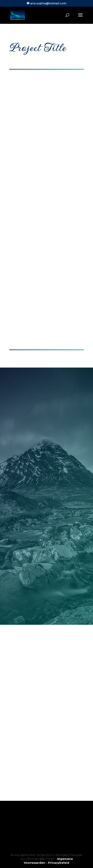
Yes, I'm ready (47, 847)
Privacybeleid (59, 863)
